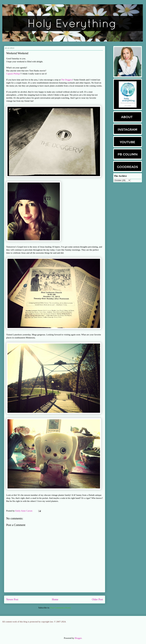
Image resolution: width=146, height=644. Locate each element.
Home (55, 599)
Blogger (78, 638)
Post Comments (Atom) (60, 608)
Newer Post (12, 599)
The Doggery (67, 80)
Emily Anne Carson (24, 511)
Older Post (98, 599)
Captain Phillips (13, 74)
